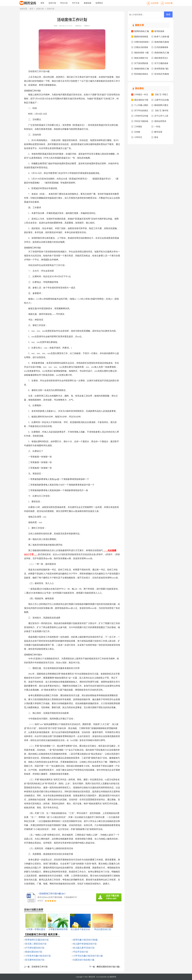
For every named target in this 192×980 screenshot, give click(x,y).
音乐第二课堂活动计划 (36, 944)
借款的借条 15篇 (141, 53)
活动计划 (51, 9)
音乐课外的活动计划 (35, 960)
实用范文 (99, 3)
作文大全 (64, 3)
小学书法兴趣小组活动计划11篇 (88, 956)
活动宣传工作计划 (39, 967)
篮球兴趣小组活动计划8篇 (85, 940)
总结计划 (52, 3)
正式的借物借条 (161, 47)
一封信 (157, 127)
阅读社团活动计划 (34, 952)
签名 (156, 137)
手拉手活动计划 (81, 952)
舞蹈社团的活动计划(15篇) (108, 967)
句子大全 (76, 3)
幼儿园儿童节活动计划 (84, 948)
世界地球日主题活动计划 (37, 940)
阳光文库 (92, 977)
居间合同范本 (160, 121)
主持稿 (137, 132)
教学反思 (158, 132)
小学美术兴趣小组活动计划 (38, 956)
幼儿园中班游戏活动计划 (85, 944)
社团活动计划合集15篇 (84, 960)
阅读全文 (79, 26)
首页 (42, 3)
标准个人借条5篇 (162, 37)
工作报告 (138, 127)
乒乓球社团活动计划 (35, 948)
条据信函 (87, 3)
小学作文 (138, 137)
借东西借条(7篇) (161, 69)
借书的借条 (159, 31)
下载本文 (87, 26)
